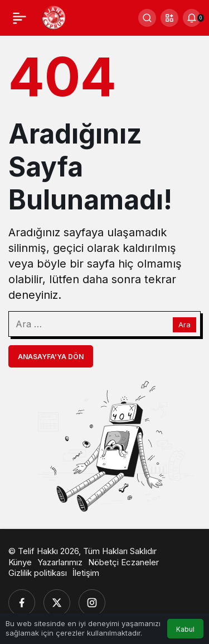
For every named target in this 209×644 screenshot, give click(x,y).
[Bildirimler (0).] (192, 18)
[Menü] (20, 18)
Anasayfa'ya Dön (51, 357)
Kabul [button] (185, 629)
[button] (169, 18)
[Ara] (147, 18)
